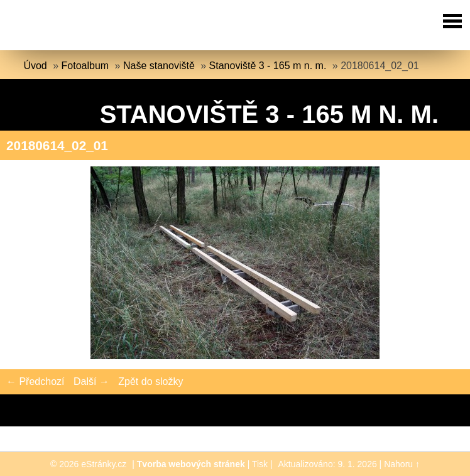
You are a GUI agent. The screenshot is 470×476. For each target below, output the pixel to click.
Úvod (35, 66)
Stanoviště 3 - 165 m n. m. (268, 66)
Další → (91, 381)
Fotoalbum (85, 66)
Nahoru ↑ (402, 464)
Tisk (260, 464)
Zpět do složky (150, 381)
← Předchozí (35, 381)
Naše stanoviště (159, 66)
